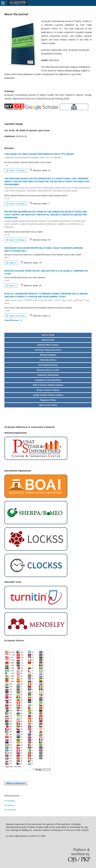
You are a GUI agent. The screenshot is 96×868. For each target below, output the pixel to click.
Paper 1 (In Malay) (17, 170)
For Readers (10, 801)
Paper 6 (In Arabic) (17, 316)
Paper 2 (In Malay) (17, 204)
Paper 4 (12, 263)
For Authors (10, 805)
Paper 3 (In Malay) (17, 240)
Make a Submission (16, 783)
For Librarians (10, 810)
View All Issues (12, 320)
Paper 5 (12, 286)
